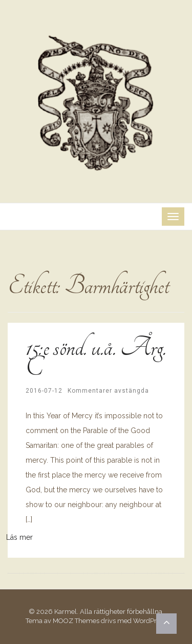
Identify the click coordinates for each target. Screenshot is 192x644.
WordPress (150, 621)
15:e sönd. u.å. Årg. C (96, 357)
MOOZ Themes (76, 621)
